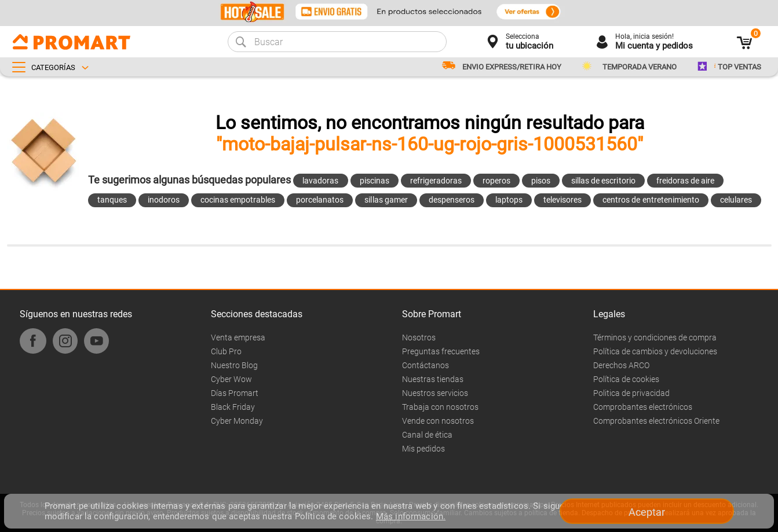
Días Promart (235, 393)
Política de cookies (626, 379)
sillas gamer (386, 200)
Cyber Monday (237, 421)
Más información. (411, 516)
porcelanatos (320, 200)
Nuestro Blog (234, 365)
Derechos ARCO (621, 365)
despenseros (452, 200)
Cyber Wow (231, 379)
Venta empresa (238, 337)
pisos (541, 181)
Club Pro (226, 351)
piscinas (375, 181)
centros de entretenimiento (651, 200)
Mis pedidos (423, 449)
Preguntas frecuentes (441, 351)
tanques (112, 200)
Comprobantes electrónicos (643, 407)
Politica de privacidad (631, 393)
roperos (496, 181)
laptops (509, 200)
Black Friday (233, 407)
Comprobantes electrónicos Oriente (656, 421)
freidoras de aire (685, 181)
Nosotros (419, 337)
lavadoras (320, 181)
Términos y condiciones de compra (655, 337)
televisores (563, 200)
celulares (736, 200)
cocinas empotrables (238, 200)
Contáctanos (425, 365)
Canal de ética (427, 435)
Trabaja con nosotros (440, 407)
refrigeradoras (436, 181)
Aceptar (647, 512)
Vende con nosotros (438, 421)
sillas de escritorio (603, 181)
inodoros (164, 200)
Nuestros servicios (435, 393)
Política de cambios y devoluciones (655, 351)
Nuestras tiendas (433, 379)
